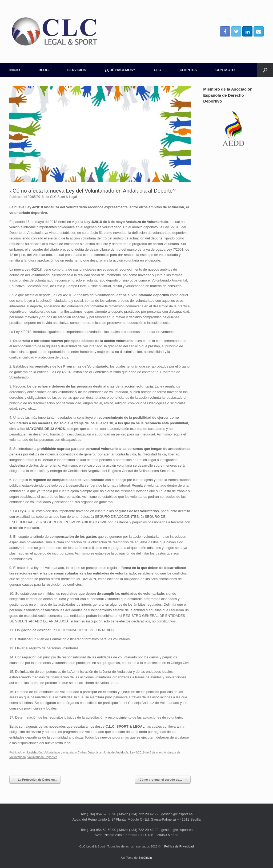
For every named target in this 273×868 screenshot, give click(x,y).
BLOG (44, 70)
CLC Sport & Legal (63, 197)
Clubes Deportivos (90, 752)
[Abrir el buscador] (265, 70)
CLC (157, 70)
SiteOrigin (145, 858)
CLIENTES (188, 70)
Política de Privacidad (179, 846)
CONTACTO (225, 70)
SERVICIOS (77, 70)
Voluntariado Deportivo (42, 757)
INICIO (15, 70)
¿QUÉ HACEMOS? (120, 70)
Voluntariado (52, 752)
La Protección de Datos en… (35, 780)
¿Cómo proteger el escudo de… (163, 780)
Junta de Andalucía (116, 752)
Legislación (35, 752)
